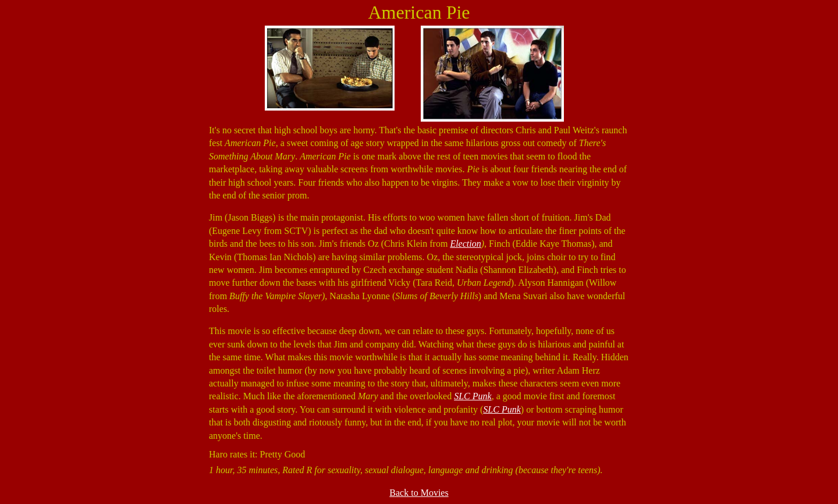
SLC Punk (473, 396)
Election (465, 244)
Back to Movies (419, 493)
